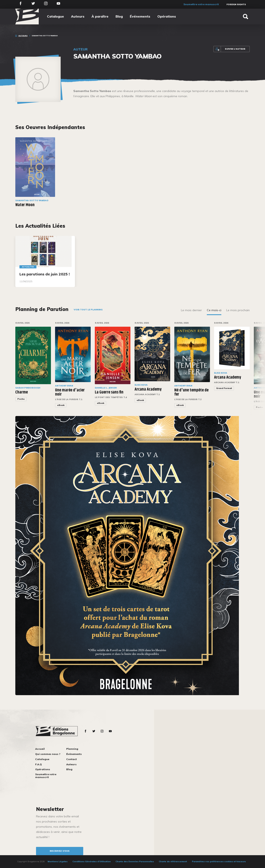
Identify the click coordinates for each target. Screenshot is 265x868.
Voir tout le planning (88, 310)
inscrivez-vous (60, 851)
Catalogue (55, 16)
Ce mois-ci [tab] (214, 310)
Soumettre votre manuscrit (201, 4)
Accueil (40, 749)
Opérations (167, 16)
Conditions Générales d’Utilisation (92, 861)
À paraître (100, 16)
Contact (72, 759)
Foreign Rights (236, 4)
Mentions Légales (58, 861)
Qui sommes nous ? (48, 754)
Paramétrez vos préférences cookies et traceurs (219, 861)
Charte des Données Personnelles (135, 861)
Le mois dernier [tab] (191, 310)
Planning (72, 749)
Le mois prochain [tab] (238, 310)
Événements (140, 16)
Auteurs (78, 16)
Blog (119, 16)
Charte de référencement (173, 861)
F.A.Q (39, 764)
